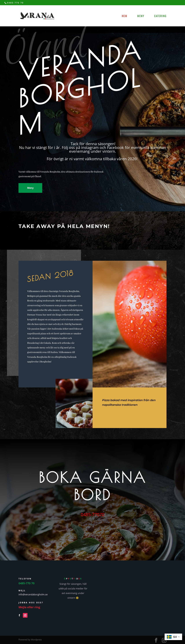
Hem (125, 16)
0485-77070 (93, 514)
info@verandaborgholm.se (33, 594)
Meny (141, 16)
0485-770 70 (15, 3)
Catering (160, 16)
